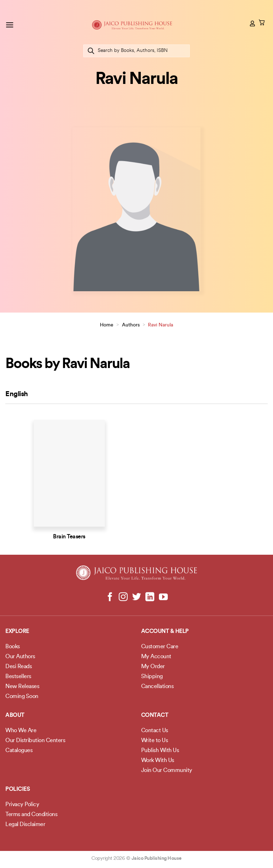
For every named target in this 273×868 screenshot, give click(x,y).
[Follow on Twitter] (137, 597)
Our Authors (20, 657)
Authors (131, 325)
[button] (10, 25)
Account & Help (165, 632)
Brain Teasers (69, 537)
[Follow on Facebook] (110, 597)
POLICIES (18, 789)
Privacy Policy (22, 805)
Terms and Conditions (31, 815)
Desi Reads (18, 667)
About (15, 715)
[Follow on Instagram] (123, 597)
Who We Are (21, 731)
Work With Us (158, 761)
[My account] (253, 23)
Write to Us (155, 741)
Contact (155, 715)
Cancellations (157, 687)
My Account (156, 657)
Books (13, 647)
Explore (17, 632)
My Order (153, 667)
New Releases (22, 687)
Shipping (152, 677)
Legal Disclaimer (25, 825)
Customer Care (160, 647)
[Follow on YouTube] (163, 597)
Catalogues (19, 751)
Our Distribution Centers (35, 741)
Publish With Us (160, 751)
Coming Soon (22, 697)
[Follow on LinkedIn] (150, 597)
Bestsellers (18, 677)
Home (107, 325)
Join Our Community (167, 771)
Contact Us (155, 731)
